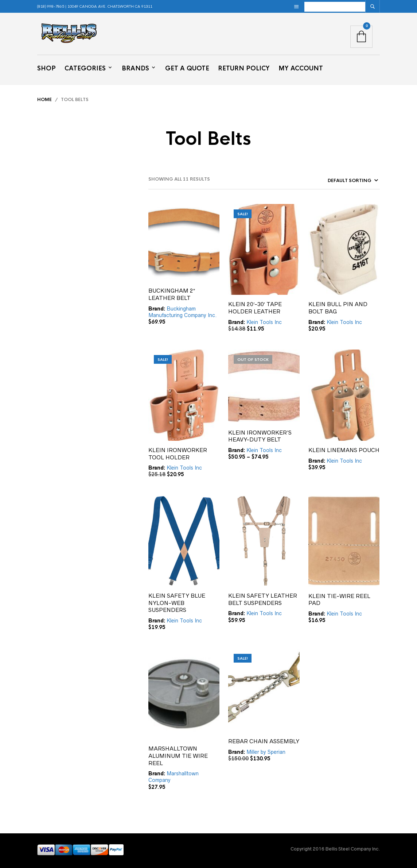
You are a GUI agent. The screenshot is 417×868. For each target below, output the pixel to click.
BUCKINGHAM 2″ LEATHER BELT (172, 294)
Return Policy (244, 68)
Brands (135, 68)
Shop (46, 68)
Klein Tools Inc (264, 322)
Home (44, 100)
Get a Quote (187, 68)
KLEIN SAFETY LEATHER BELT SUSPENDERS (263, 599)
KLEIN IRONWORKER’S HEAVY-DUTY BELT (260, 436)
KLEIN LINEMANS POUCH (344, 450)
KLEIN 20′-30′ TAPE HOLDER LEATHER (255, 308)
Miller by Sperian (266, 752)
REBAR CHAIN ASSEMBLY (264, 741)
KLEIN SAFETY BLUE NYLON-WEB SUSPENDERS (177, 603)
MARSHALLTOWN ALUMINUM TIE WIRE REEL (178, 756)
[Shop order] (339, 181)
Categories (85, 68)
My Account (301, 68)
